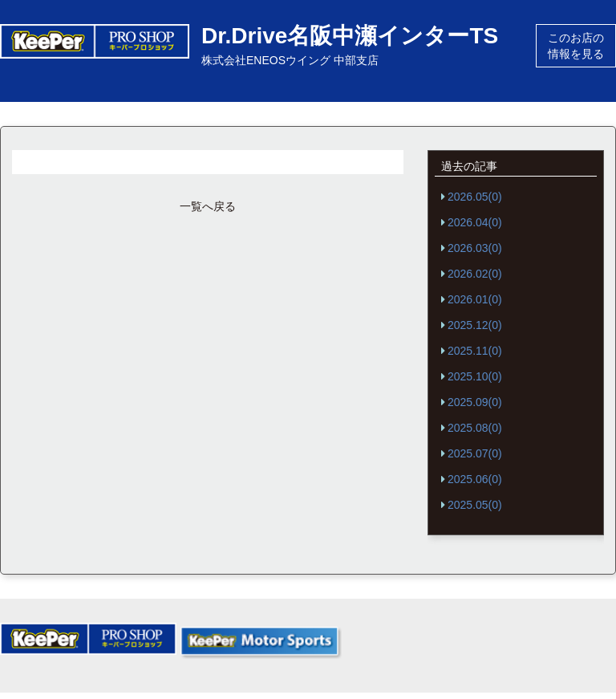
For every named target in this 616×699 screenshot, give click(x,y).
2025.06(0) (475, 479)
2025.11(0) (475, 351)
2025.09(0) (475, 402)
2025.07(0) (475, 453)
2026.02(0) (475, 274)
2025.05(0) (475, 505)
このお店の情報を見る (576, 46)
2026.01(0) (475, 299)
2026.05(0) (475, 197)
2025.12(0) (475, 325)
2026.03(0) (475, 248)
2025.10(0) (475, 376)
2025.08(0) (475, 428)
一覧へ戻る (208, 206)
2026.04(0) (475, 222)
